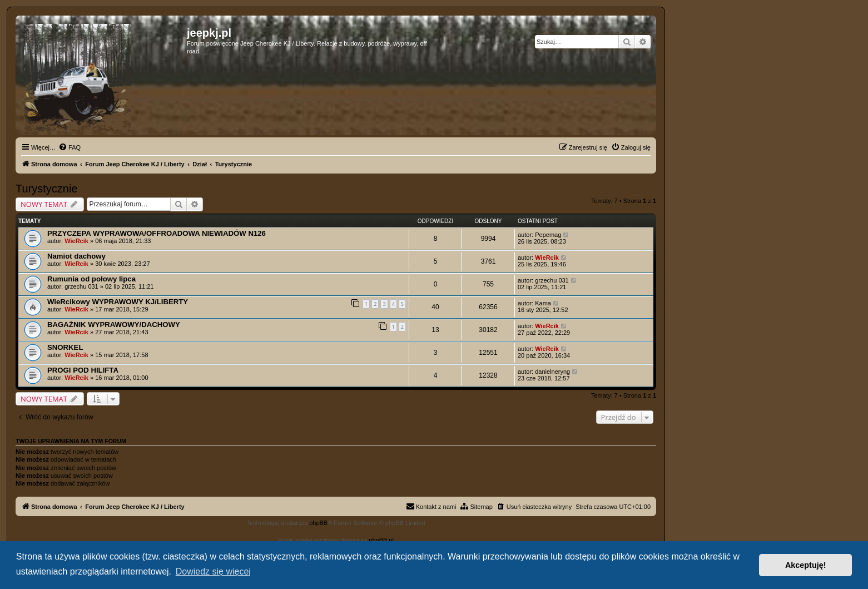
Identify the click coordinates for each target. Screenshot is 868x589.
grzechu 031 (81, 286)
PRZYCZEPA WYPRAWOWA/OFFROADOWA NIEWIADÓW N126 (157, 233)
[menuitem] (70, 147)
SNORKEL (65, 347)
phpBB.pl (381, 540)
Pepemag (548, 235)
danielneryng (552, 372)
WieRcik (76, 241)
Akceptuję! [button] (806, 565)
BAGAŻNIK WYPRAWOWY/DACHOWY (114, 325)
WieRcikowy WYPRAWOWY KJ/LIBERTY (118, 302)
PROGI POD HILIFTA (83, 370)
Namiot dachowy (76, 256)
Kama (543, 303)
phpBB (318, 523)
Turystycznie (47, 189)
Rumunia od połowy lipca (91, 279)
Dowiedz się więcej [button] (213, 571)
